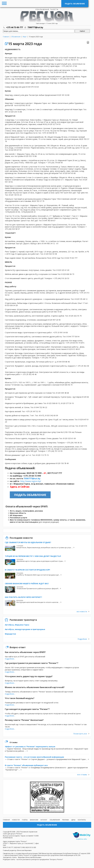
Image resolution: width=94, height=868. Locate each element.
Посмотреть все (80, 734)
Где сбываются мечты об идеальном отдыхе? (28, 542)
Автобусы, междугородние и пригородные (25, 629)
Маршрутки (10, 634)
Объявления (16, 37)
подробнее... (10, 659)
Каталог (44, 820)
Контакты (82, 820)
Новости (16, 820)
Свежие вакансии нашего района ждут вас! (27, 584)
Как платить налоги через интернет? (23, 597)
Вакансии (34, 820)
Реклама (66, 820)
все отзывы (82, 775)
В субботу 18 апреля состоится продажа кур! (27, 570)
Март (25, 37)
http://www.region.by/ (31, 481)
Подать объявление (75, 4)
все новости (82, 612)
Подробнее (82, 639)
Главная (6, 37)
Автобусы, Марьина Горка (17, 625)
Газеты (25, 820)
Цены (73, 820)
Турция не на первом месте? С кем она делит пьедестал (33, 556)
